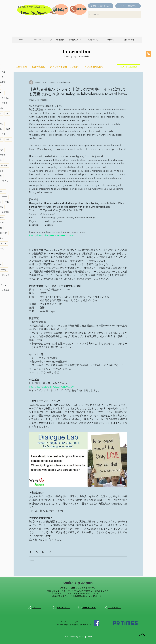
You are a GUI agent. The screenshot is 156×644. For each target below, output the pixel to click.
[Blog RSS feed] (148, 54)
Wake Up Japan (33, 12)
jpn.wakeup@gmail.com (77, 622)
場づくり (5, 275)
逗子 (4, 134)
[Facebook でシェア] (30, 552)
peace (4, 197)
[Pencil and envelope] (54, 10)
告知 (8, 139)
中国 (7, 202)
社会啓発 (5, 290)
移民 (8, 129)
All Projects (22, 67)
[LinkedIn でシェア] (43, 552)
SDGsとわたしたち (94, 67)
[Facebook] (97, 623)
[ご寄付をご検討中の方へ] (101, 6)
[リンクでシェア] (50, 552)
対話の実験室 (39, 67)
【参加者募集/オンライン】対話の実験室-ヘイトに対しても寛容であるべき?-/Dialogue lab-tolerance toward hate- (78, 92)
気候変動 (5, 212)
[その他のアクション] (126, 82)
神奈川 (5, 103)
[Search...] (114, 15)
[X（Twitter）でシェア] (37, 552)
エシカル (5, 98)
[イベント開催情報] (128, 6)
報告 (4, 72)
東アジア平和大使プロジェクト (65, 67)
